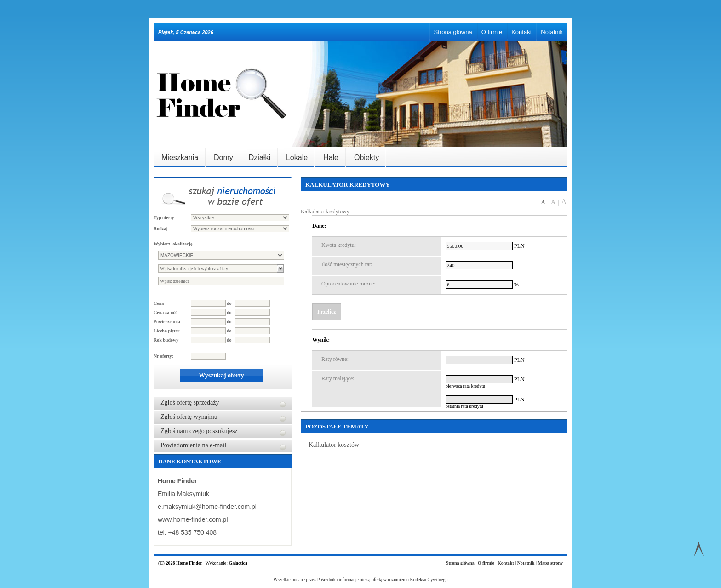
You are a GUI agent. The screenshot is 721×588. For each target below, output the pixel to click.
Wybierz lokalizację (173, 244)
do (229, 303)
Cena (159, 303)
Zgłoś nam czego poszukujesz (199, 431)
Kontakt (521, 32)
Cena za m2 (165, 312)
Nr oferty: (163, 356)
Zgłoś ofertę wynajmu (189, 417)
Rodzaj (161, 229)
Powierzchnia (167, 322)
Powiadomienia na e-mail (193, 445)
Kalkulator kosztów (334, 445)
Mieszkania (180, 157)
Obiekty (366, 157)
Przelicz (327, 312)
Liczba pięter (166, 331)
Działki (260, 157)
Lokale (297, 157)
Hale (331, 157)
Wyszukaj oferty (221, 375)
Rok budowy (166, 340)
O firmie (492, 32)
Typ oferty (164, 218)
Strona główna (453, 32)
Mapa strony (550, 563)
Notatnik (552, 32)
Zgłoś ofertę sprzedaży (190, 402)
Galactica (238, 563)
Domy (223, 157)
